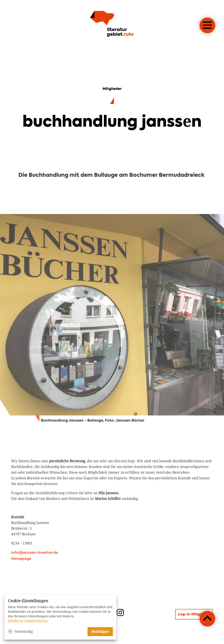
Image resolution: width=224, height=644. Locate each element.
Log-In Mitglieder (194, 614)
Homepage (21, 575)
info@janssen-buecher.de (35, 569)
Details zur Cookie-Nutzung (28, 621)
